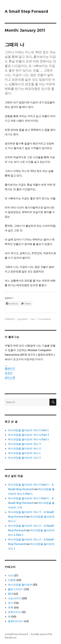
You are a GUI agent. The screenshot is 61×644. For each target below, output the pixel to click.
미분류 (12, 580)
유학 (11, 607)
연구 (11, 603)
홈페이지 (10, 368)
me (33, 319)
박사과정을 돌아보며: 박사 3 (24, 444)
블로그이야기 (16, 589)
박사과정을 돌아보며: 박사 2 (24, 448)
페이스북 (10, 377)
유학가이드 (14, 612)
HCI (10, 594)
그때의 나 (14, 45)
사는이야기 (23, 319)
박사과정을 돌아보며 (20, 585)
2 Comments (44, 319)
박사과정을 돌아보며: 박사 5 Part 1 (28, 430)
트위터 (9, 373)
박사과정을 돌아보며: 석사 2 (24, 458)
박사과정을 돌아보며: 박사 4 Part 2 (28, 435)
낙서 (11, 575)
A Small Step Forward (26, 11)
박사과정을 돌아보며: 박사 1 (24, 453)
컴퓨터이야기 (16, 621)
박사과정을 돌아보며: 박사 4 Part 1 (28, 439)
